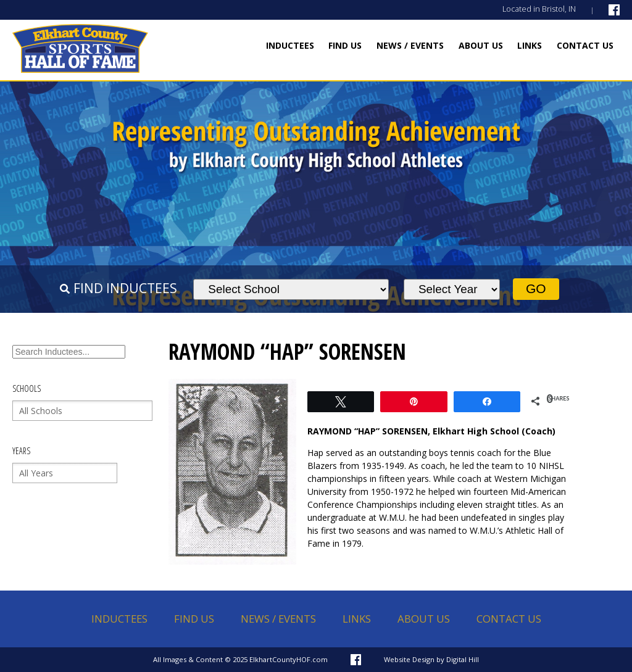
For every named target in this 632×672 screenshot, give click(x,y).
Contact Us (585, 45)
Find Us (345, 45)
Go (536, 288)
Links (530, 45)
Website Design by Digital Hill (431, 659)
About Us (481, 45)
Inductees (290, 45)
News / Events (410, 45)
